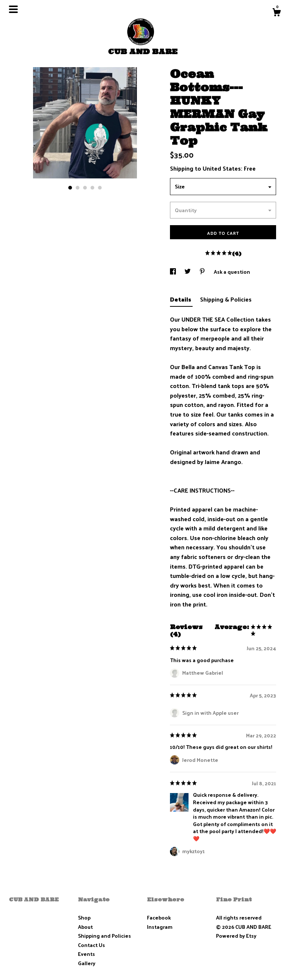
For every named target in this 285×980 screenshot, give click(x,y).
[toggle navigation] (13, 9)
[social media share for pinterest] (203, 272)
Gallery (87, 963)
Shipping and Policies (104, 936)
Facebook (159, 917)
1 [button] (70, 188)
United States (222, 168)
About (85, 927)
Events (86, 954)
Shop (84, 917)
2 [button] (78, 188)
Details (181, 299)
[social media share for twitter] (188, 272)
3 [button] (85, 188)
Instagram (160, 927)
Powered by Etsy (236, 936)
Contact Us (91, 945)
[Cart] (276, 13)
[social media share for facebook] (173, 272)
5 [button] (100, 188)
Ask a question (232, 272)
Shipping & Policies (226, 299)
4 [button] (92, 188)
